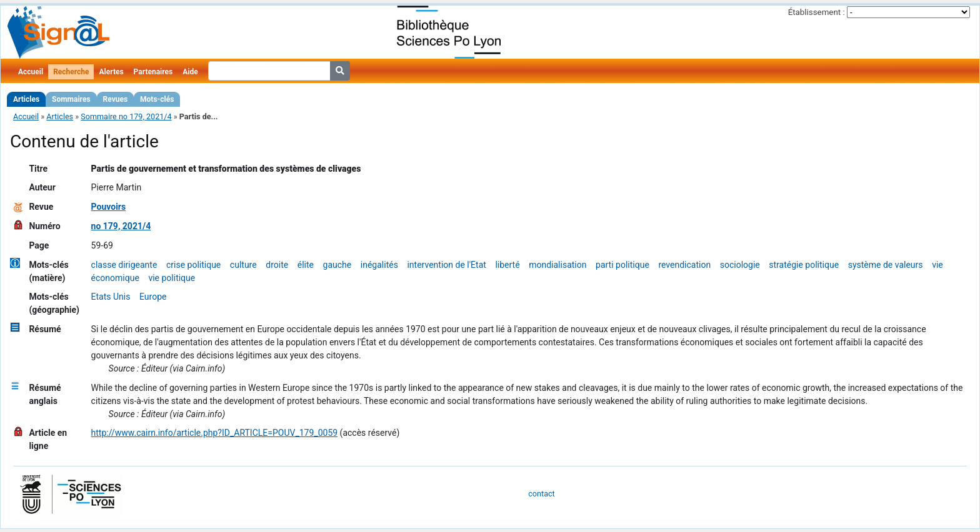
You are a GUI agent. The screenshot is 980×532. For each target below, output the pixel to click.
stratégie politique (804, 265)
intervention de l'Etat (446, 265)
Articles (26, 99)
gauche (337, 265)
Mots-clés (157, 99)
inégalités (379, 265)
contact (541, 494)
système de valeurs (886, 265)
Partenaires (153, 72)
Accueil (31, 72)
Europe (153, 297)
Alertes (111, 72)
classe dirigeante (124, 265)
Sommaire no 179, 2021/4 (126, 116)
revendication (684, 265)
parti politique (622, 265)
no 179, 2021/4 (121, 226)
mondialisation (557, 265)
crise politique (193, 265)
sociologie (740, 265)
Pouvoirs (109, 207)
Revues (116, 99)
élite (306, 265)
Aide (190, 72)
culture (243, 265)
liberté (507, 265)
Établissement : (817, 12)
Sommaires (71, 99)
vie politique (172, 278)
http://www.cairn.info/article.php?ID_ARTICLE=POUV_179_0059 (215, 433)
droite (277, 265)
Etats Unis (111, 297)
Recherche (71, 72)
